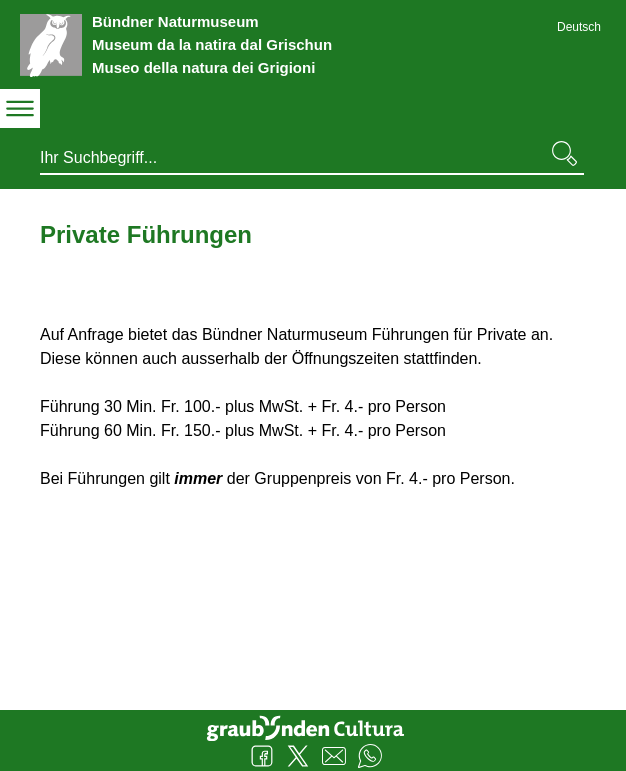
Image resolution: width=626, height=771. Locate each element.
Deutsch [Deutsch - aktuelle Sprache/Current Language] (579, 27)
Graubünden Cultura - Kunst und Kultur (313, 726)
